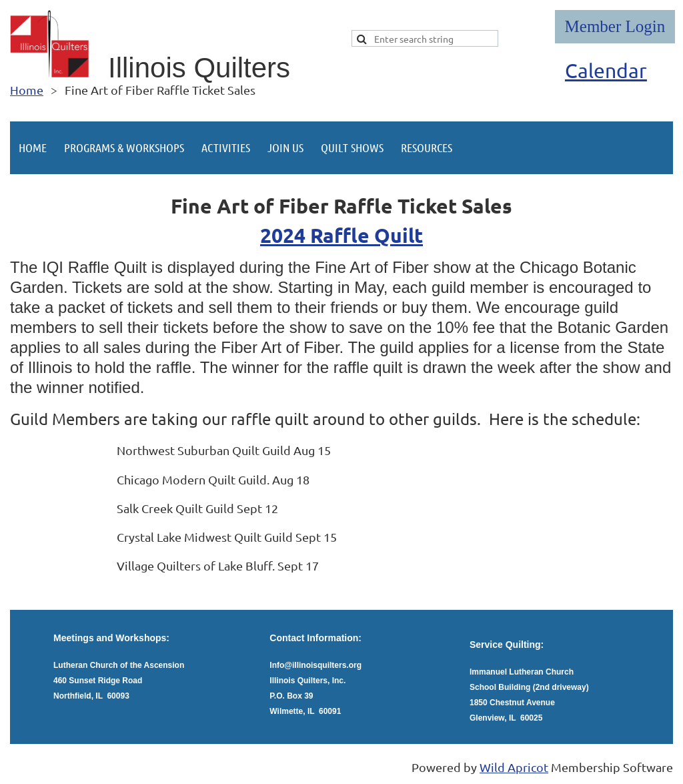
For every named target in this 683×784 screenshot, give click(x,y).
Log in (615, 27)
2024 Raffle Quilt (341, 235)
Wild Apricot (514, 767)
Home (27, 90)
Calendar (606, 70)
